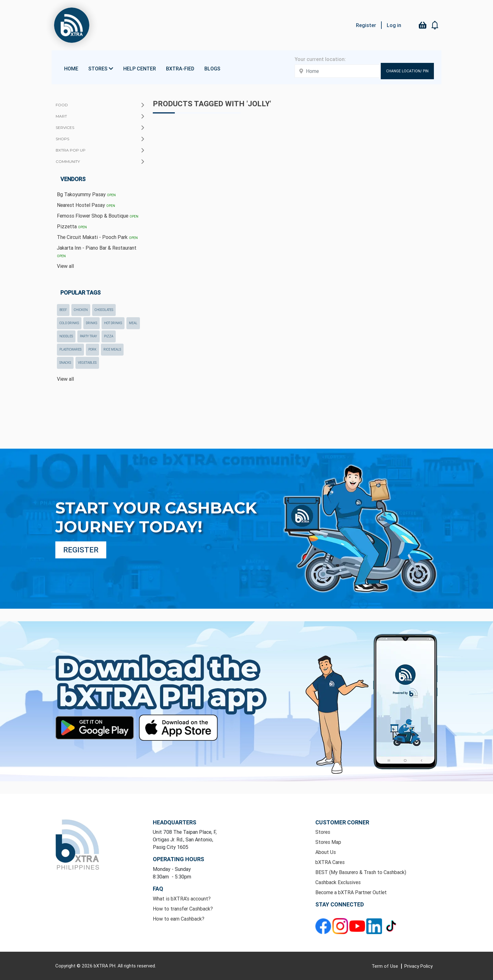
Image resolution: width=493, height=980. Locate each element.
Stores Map (328, 842)
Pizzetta (72, 226)
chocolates (104, 310)
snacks (65, 363)
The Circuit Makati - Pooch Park (97, 237)
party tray (89, 336)
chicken (81, 310)
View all (65, 266)
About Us (326, 852)
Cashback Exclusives (338, 882)
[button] (435, 25)
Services (65, 127)
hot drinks (113, 323)
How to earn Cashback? (179, 919)
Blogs (212, 69)
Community (68, 161)
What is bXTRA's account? (182, 899)
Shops (62, 139)
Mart (61, 116)
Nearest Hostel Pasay (86, 205)
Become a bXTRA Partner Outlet (351, 892)
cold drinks (69, 323)
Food (62, 105)
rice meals (112, 349)
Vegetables (87, 363)
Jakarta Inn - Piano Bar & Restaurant (97, 251)
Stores (323, 832)
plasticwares (70, 349)
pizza (109, 336)
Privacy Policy (418, 966)
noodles (66, 336)
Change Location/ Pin (407, 71)
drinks (91, 323)
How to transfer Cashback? (183, 909)
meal (133, 323)
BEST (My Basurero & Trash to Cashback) (361, 872)
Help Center (140, 69)
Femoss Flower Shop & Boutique (98, 216)
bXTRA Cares (330, 862)
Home (71, 69)
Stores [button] (101, 69)
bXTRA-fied (180, 69)
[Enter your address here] (338, 71)
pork (92, 349)
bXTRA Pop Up (71, 150)
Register (366, 25)
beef (63, 310)
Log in (394, 25)
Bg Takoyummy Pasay (86, 194)
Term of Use (385, 966)
